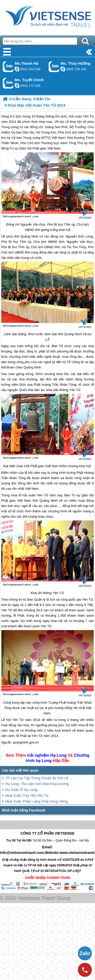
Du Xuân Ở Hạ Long (21, 790)
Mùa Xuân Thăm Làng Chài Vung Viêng (36, 801)
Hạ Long (58, 755)
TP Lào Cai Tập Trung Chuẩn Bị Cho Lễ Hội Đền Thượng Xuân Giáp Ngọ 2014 (40, 778)
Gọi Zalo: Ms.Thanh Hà (8, 67)
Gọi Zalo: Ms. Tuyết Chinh (8, 83)
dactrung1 (63, 69)
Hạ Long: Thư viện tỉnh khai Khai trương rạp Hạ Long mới (40, 784)
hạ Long (44, 761)
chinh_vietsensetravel (17, 86)
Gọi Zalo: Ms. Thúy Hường (54, 67)
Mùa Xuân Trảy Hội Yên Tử (27, 796)
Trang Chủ (48, 16)
